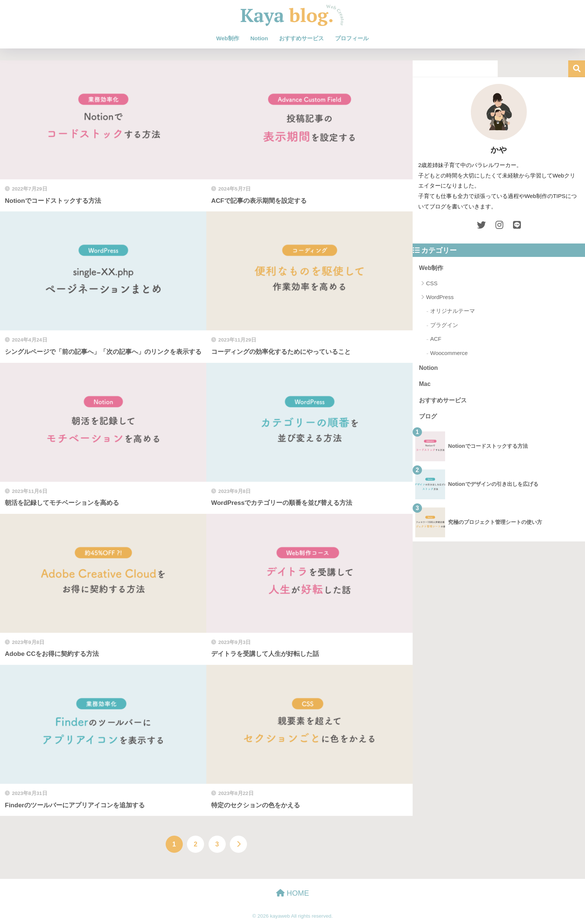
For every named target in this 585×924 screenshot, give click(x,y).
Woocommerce (449, 353)
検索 (577, 69)
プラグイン (444, 325)
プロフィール (352, 38)
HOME (293, 893)
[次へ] (238, 844)
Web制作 (228, 38)
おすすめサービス (301, 38)
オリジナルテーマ (453, 311)
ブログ (428, 416)
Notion (259, 38)
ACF (436, 339)
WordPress (440, 297)
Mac (425, 384)
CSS (432, 283)
